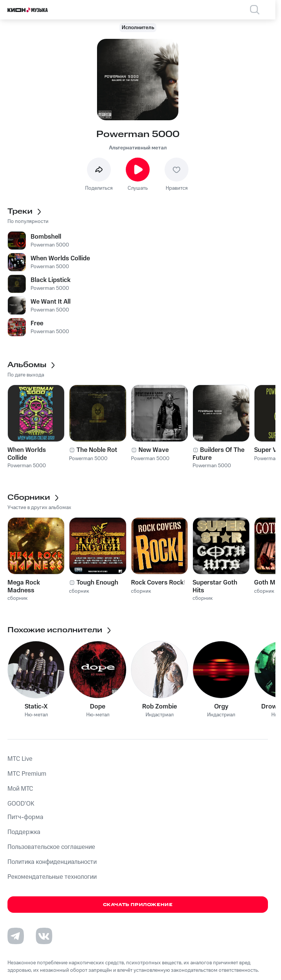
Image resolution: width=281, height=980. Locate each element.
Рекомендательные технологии (52, 877)
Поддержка (24, 832)
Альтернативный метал (138, 148)
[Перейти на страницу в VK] (44, 936)
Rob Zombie (160, 707)
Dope (98, 707)
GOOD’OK (21, 804)
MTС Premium (27, 774)
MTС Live (20, 759)
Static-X (36, 707)
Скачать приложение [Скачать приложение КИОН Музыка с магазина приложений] (138, 905)
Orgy (221, 707)
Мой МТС (20, 789)
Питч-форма (25, 817)
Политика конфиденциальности (52, 862)
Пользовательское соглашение (51, 847)
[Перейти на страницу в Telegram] (16, 936)
